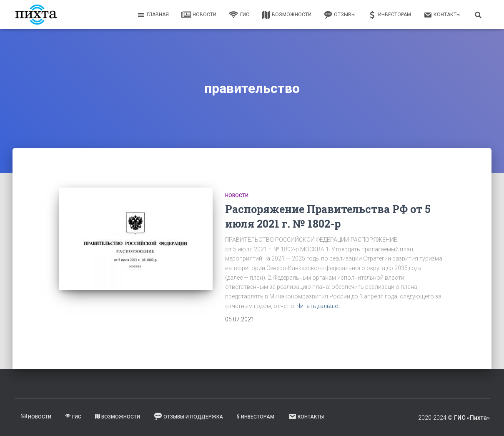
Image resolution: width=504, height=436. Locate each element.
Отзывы (340, 15)
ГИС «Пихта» (472, 418)
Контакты (442, 15)
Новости (199, 15)
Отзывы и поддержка (188, 416)
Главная (153, 15)
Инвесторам (390, 15)
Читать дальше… (319, 306)
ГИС (239, 15)
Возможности (287, 15)
